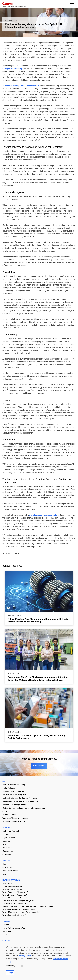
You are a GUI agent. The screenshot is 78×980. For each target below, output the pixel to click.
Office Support (8, 811)
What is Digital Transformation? (14, 889)
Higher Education (9, 838)
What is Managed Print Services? (15, 898)
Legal (4, 844)
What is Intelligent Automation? (14, 915)
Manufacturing (8, 851)
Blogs (4, 864)
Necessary (13, 966)
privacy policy (25, 956)
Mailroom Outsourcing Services (14, 805)
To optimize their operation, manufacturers (21, 86)
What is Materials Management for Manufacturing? (21, 912)
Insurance (6, 841)
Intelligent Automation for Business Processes (20, 798)
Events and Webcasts (10, 871)
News (4, 935)
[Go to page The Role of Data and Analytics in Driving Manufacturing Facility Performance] (39, 708)
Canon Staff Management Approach (16, 928)
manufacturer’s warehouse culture (44, 515)
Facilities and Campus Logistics (14, 795)
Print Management (9, 815)
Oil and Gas (7, 854)
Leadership (7, 931)
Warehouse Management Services (15, 818)
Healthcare (6, 834)
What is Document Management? (15, 895)
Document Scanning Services (13, 791)
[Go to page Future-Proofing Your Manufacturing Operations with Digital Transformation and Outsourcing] (39, 591)
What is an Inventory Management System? (18, 901)
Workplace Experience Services (14, 821)
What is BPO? (7, 884)
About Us (6, 925)
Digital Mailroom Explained (12, 886)
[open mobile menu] (72, 4)
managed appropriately (12, 69)
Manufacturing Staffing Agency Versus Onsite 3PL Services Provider (28, 906)
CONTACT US (39, 766)
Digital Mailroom (8, 788)
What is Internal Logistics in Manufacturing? (19, 909)
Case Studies (7, 867)
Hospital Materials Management (14, 904)
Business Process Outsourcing (14, 785)
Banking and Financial (11, 831)
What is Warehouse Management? (15, 892)
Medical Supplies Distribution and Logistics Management (24, 808)
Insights (5, 874)
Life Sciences (7, 848)
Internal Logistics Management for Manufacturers (21, 801)
